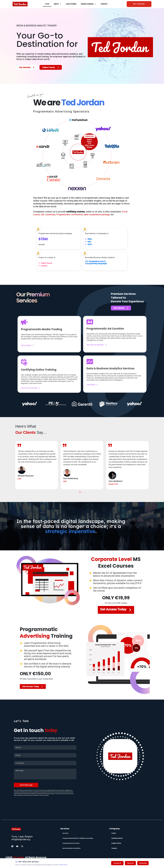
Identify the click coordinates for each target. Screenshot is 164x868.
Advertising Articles (117, 838)
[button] (80, 492)
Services (65, 833)
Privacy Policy (63, 865)
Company (114, 848)
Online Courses (88, 4)
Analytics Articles (116, 843)
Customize (143, 863)
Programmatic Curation (71, 843)
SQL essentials (48, 214)
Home (47, 4)
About (58, 4)
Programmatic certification (70, 214)
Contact (104, 4)
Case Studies (71, 4)
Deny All (130, 863)
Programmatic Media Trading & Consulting (78, 838)
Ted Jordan (18, 857)
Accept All (117, 863)
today (51, 730)
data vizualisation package (97, 214)
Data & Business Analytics (72, 848)
